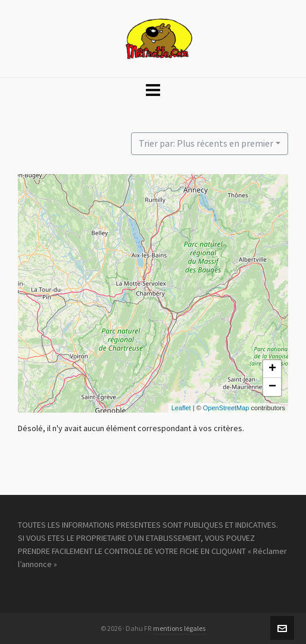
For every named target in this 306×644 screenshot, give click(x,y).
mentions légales (179, 628)
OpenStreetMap (226, 408)
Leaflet (181, 408)
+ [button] (272, 369)
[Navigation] (153, 91)
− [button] (272, 387)
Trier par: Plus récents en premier (206, 144)
